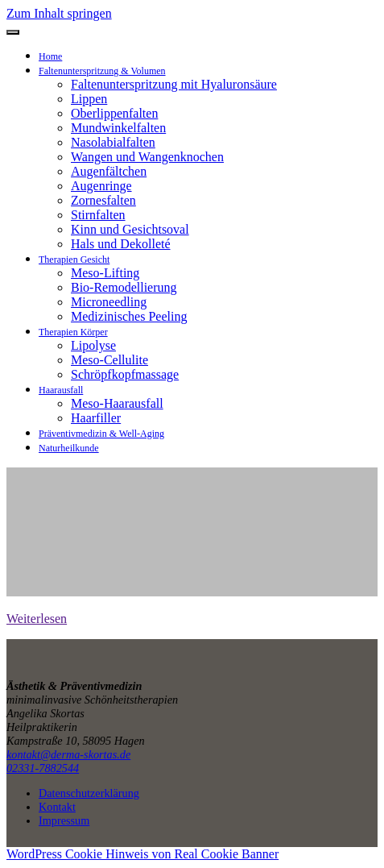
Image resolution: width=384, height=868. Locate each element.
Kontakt (57, 807)
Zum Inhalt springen (59, 13)
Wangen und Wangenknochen (147, 157)
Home (50, 56)
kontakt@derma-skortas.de (68, 754)
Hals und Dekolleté (121, 244)
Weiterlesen (37, 619)
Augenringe (101, 186)
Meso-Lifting (105, 273)
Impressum (64, 820)
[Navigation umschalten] (13, 32)
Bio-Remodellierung (124, 287)
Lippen (89, 99)
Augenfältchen (109, 171)
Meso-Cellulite (109, 360)
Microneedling (109, 302)
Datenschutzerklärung (89, 793)
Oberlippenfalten (114, 113)
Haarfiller (96, 418)
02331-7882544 (43, 768)
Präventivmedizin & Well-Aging (101, 434)
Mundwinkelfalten (118, 128)
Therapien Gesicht (74, 260)
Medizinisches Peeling (129, 316)
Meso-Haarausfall (117, 403)
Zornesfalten (103, 200)
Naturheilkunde (69, 448)
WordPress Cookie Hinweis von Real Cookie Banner (142, 854)
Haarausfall (61, 390)
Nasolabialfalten (113, 142)
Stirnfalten (98, 215)
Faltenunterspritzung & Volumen (102, 71)
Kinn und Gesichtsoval (130, 229)
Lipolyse (93, 345)
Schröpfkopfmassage (125, 374)
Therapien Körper (73, 332)
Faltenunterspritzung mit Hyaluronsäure (174, 84)
